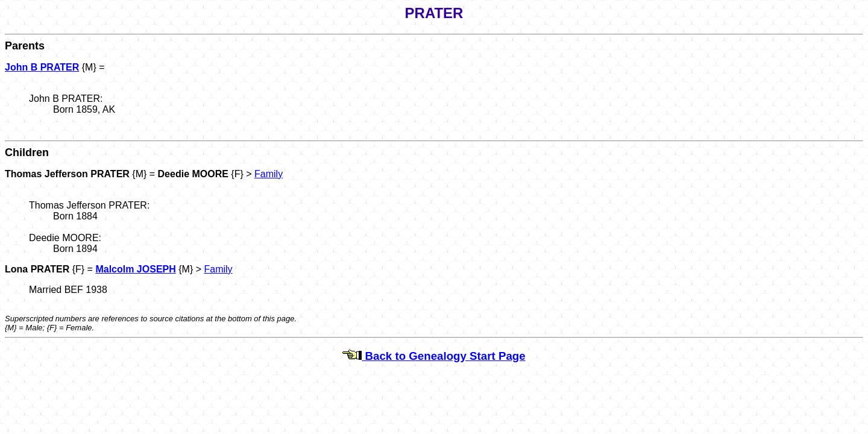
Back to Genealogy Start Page (434, 356)
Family (269, 174)
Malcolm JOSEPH (135, 269)
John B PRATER (42, 67)
